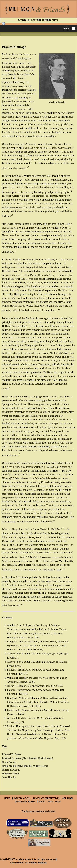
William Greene (11, 774)
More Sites (55, 802)
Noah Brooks (9, 762)
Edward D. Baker (12, 754)
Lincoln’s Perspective (46, 798)
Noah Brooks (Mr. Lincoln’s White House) (25, 766)
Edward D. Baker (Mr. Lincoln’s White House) (27, 758)
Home (7, 798)
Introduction (22, 798)
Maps (42, 802)
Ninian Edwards (11, 770)
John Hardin (9, 777)
